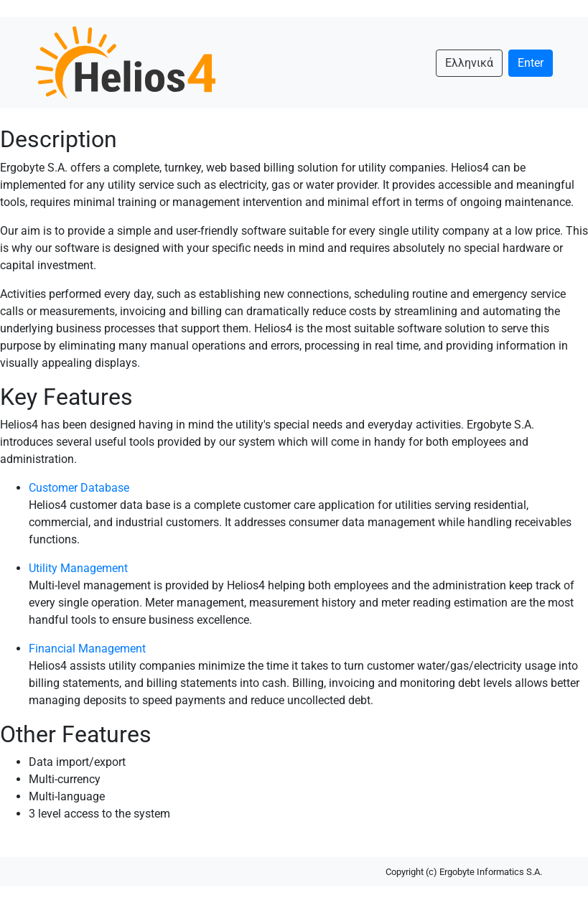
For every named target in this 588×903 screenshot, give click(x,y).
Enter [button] (531, 63)
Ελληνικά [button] (469, 63)
